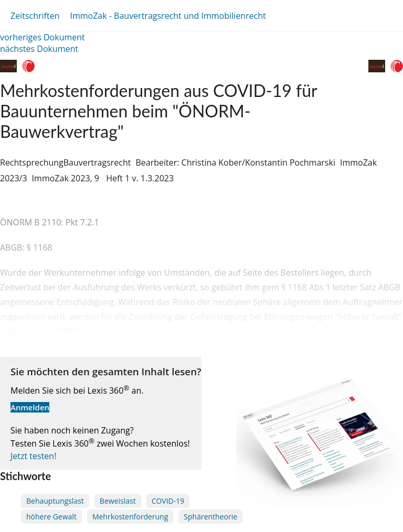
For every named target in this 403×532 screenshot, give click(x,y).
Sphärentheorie (210, 517)
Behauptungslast (55, 501)
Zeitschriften (35, 16)
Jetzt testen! (33, 456)
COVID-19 (168, 501)
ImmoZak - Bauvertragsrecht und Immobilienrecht (168, 16)
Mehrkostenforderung (130, 517)
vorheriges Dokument (43, 37)
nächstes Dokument (39, 49)
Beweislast (118, 501)
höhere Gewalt (51, 517)
